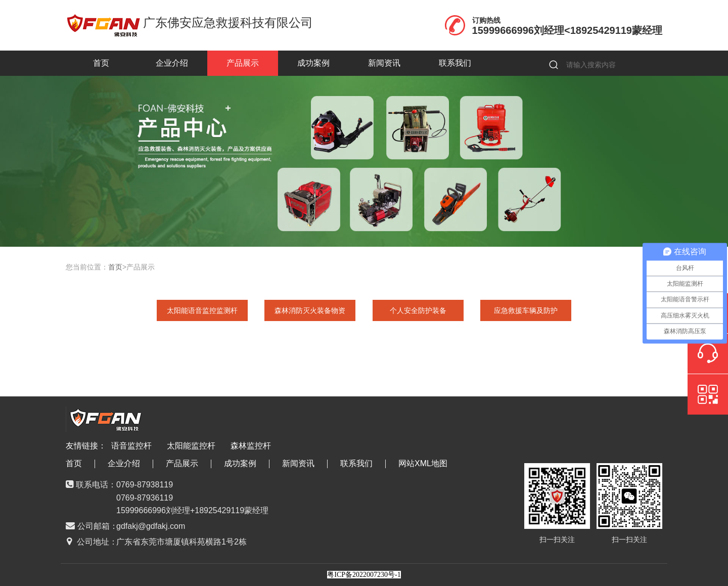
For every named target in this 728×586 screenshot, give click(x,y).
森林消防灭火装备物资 (310, 310)
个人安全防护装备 (418, 310)
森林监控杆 (251, 446)
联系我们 (455, 63)
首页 (101, 63)
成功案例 (313, 63)
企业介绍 (172, 63)
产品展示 (243, 63)
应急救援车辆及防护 (526, 310)
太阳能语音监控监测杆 (202, 310)
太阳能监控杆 (191, 446)
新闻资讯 (384, 63)
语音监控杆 (131, 446)
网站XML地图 (423, 463)
